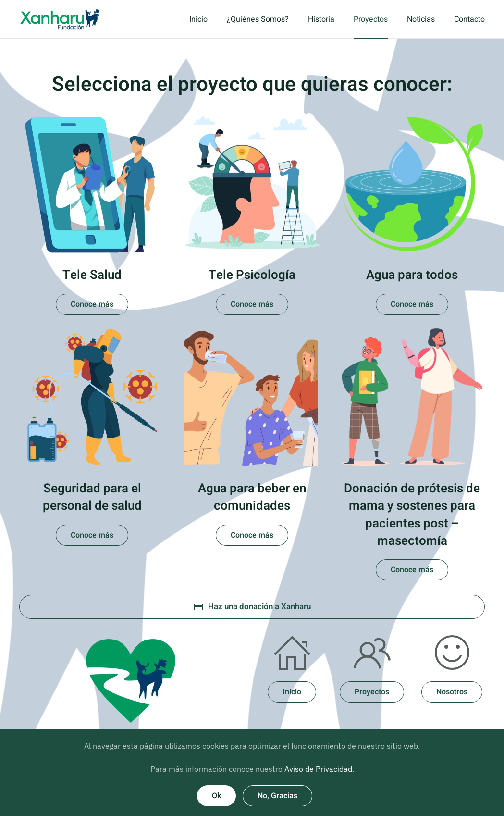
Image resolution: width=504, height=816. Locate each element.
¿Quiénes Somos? (258, 19)
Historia (321, 19)
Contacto (469, 19)
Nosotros (452, 692)
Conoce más (92, 304)
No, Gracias (277, 796)
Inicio (198, 19)
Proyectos (371, 19)
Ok (216, 796)
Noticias (421, 19)
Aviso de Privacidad (318, 769)
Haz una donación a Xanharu (252, 607)
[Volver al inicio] (60, 19)
